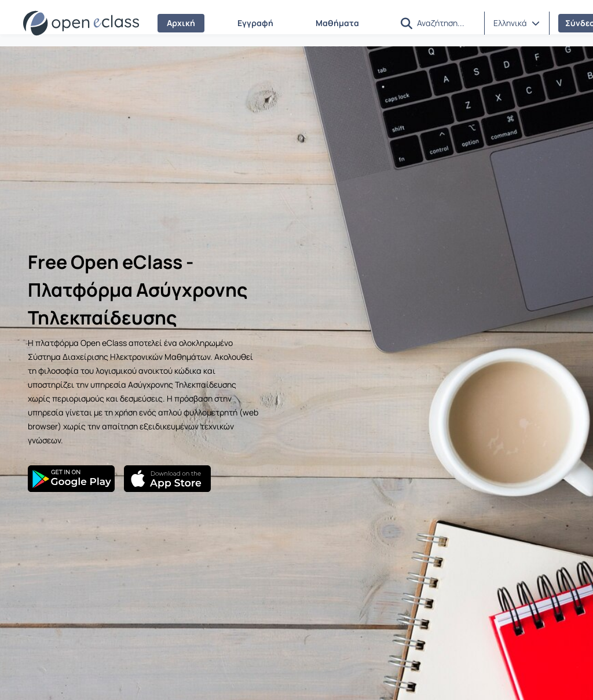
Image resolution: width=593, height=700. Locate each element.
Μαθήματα (337, 23)
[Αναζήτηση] (446, 23)
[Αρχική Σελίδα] (81, 23)
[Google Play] (71, 479)
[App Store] (167, 479)
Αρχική (181, 23)
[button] (407, 23)
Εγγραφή (255, 23)
